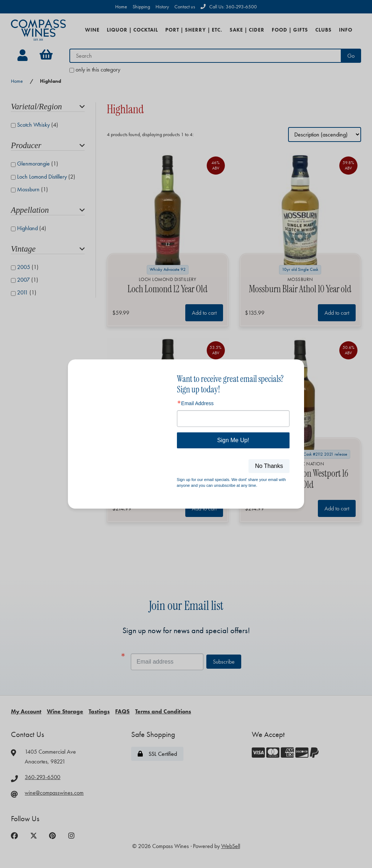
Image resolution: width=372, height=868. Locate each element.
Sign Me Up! (233, 440)
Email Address (197, 403)
